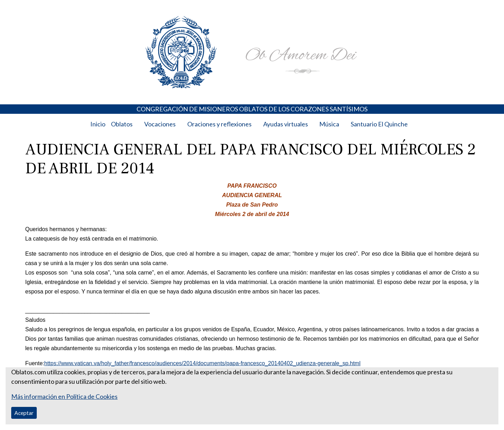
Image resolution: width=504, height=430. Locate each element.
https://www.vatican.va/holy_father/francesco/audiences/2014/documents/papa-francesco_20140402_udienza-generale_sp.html (202, 363)
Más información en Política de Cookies (64, 396)
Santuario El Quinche (379, 124)
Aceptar (24, 413)
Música (329, 124)
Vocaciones (160, 124)
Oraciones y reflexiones (219, 124)
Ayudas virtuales (286, 124)
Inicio (98, 124)
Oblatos (122, 124)
